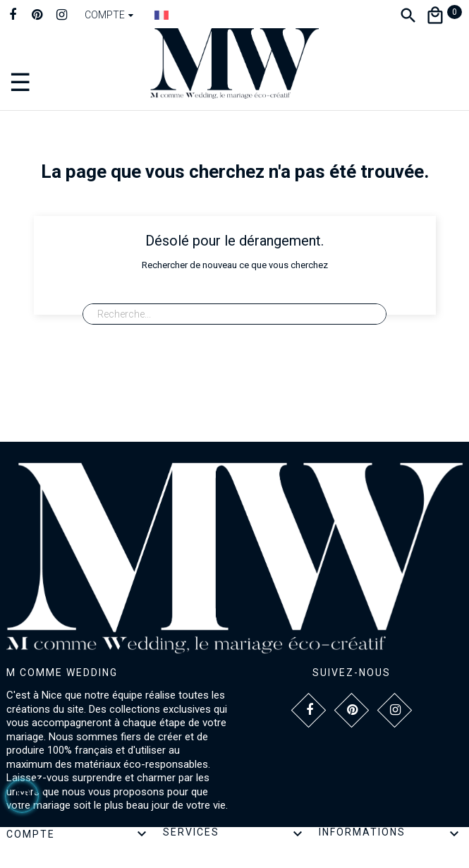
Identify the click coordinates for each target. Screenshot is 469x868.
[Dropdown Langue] (162, 15)
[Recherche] (234, 314)
